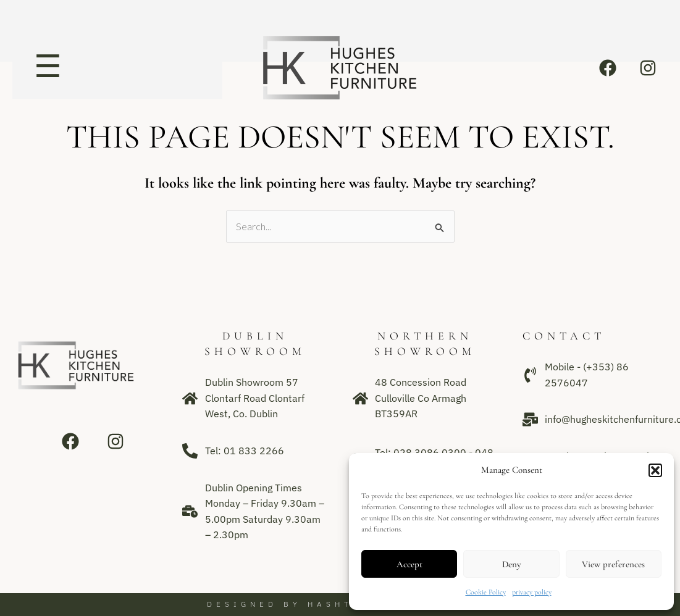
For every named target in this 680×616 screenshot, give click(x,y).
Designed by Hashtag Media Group (340, 604)
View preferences (613, 564)
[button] (655, 470)
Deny (511, 564)
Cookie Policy (486, 592)
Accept (409, 564)
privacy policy (532, 592)
